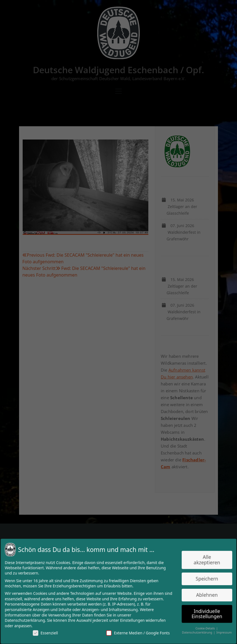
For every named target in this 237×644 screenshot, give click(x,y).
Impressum (221, 631)
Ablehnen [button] (204, 595)
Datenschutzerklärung (28, 619)
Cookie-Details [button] (203, 627)
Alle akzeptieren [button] (204, 561)
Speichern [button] (204, 579)
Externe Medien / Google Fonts (137, 632)
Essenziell (48, 632)
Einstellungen (132, 619)
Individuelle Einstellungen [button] (204, 613)
